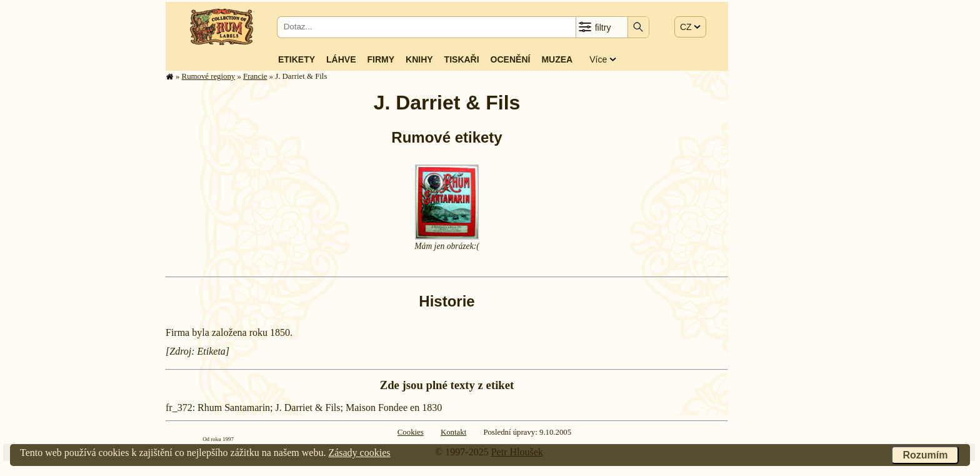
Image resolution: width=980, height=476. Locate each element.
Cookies (411, 432)
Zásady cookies (359, 453)
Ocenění (511, 59)
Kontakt (453, 432)
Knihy (419, 59)
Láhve (341, 59)
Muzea (557, 59)
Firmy (381, 59)
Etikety (297, 59)
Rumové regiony (209, 76)
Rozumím (925, 455)
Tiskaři (462, 59)
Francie (255, 76)
